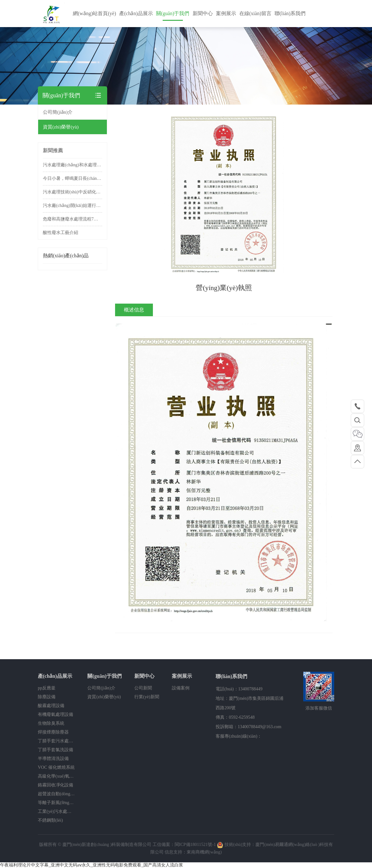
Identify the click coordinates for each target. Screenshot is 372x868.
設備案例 (181, 688)
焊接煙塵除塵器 (53, 732)
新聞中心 (203, 13)
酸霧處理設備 (51, 706)
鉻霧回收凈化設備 (55, 785)
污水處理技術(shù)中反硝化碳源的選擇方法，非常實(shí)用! (73, 192)
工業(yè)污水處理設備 (56, 811)
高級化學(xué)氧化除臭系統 (56, 776)
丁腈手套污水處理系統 (56, 741)
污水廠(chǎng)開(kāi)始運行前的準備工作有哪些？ (73, 206)
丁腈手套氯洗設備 (55, 750)
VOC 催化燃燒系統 (56, 767)
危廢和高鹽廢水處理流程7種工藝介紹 (73, 219)
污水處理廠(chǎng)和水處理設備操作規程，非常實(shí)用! (73, 165)
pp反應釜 (47, 688)
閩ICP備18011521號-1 (195, 845)
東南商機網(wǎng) (204, 852)
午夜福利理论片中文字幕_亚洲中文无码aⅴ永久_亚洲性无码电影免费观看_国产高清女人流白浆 (92, 865)
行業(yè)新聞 (147, 697)
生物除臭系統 (51, 723)
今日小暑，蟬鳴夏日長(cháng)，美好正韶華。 (73, 178)
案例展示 (226, 13)
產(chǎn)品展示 (136, 13)
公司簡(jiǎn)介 (58, 112)
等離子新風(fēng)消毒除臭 (56, 803)
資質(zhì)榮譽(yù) (61, 127)
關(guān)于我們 (173, 13)
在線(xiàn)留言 (255, 13)
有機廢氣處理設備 (55, 714)
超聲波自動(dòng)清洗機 (56, 794)
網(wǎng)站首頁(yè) (94, 13)
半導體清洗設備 (53, 759)
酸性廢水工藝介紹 (61, 233)
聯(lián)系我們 (290, 13)
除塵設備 (47, 697)
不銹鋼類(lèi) (50, 820)
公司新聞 (143, 688)
